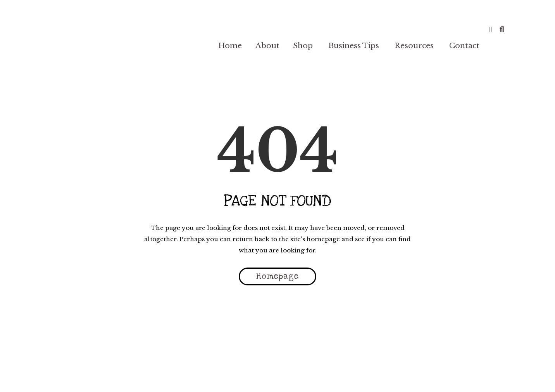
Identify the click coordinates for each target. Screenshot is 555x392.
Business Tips (354, 46)
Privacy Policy (215, 375)
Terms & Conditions (156, 375)
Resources (414, 46)
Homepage (277, 276)
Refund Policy (265, 375)
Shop (303, 46)
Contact (464, 46)
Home (230, 46)
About (267, 46)
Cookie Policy (315, 375)
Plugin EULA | (364, 375)
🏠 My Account (409, 375)
